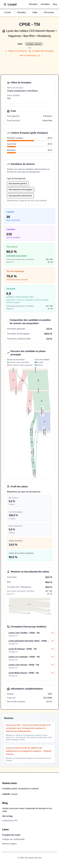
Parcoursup (49, 12)
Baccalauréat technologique (21, 190)
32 (30, 401)
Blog (55, 4)
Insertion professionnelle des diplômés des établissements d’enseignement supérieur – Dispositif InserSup (29, 751)
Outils (35, 12)
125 (38, 380)
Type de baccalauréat (16, 179)
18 (34, 422)
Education (22, 12)
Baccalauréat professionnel (20, 196)
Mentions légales (9, 844)
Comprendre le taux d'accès (17, 256)
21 (33, 463)
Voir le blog (7, 816)
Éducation (33, 4)
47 (13, 380)
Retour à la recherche (16, 51)
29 (22, 380)
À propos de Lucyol (11, 835)
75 (44, 421)
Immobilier (45, 4)
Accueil (8, 12)
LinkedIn (10, 794)
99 (42, 401)
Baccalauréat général (18, 184)
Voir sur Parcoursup (29, 56)
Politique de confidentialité (13, 839)
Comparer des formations (41, 51)
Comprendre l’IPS (10, 821)
